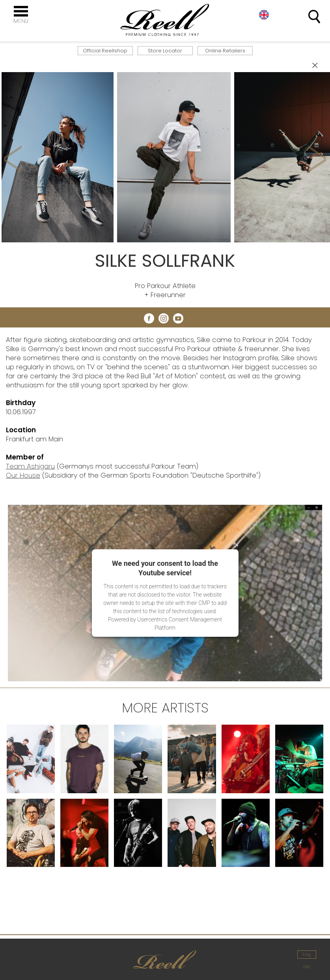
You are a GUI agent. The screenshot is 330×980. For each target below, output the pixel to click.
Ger (307, 967)
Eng (264, 15)
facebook (149, 318)
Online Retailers (225, 51)
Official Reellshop (105, 51)
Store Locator (165, 51)
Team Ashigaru (30, 466)
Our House (23, 475)
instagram (164, 318)
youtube (178, 318)
